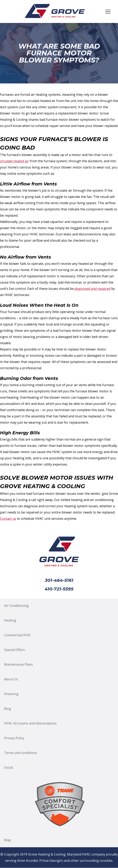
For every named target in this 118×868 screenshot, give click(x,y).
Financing (11, 694)
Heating (10, 620)
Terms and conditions (20, 753)
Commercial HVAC (18, 635)
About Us (11, 679)
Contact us (8, 519)
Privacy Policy (14, 738)
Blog (8, 709)
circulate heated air (14, 161)
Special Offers (14, 650)
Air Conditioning (16, 606)
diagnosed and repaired (92, 289)
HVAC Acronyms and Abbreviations (30, 723)
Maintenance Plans (18, 664)
